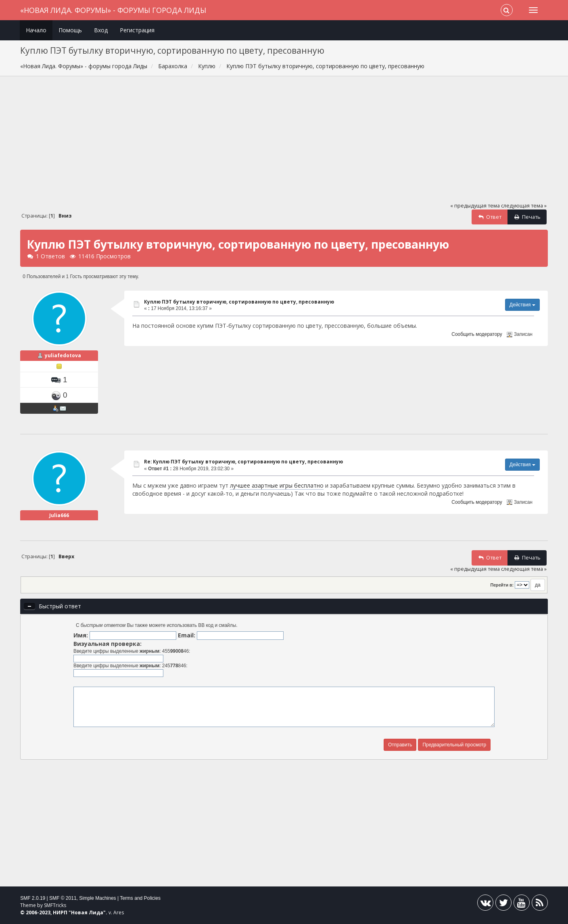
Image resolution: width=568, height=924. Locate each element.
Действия (522, 305)
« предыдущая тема (475, 206)
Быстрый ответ (60, 606)
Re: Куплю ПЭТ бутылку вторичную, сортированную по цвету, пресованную (243, 462)
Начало (36, 30)
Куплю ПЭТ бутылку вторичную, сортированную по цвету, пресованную (239, 302)
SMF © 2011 (63, 898)
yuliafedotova (63, 355)
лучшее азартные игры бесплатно (277, 485)
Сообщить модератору (477, 334)
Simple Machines (97, 898)
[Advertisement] (284, 143)
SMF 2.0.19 (33, 898)
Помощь (70, 30)
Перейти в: (502, 585)
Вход (101, 30)
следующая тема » (524, 206)
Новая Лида (87, 912)
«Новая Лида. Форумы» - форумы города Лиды (113, 10)
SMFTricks (55, 905)
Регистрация (137, 30)
